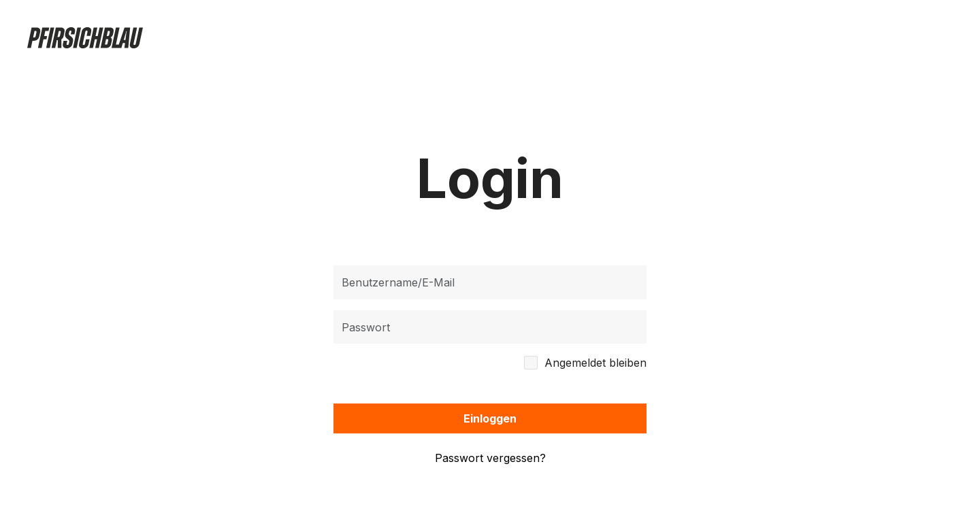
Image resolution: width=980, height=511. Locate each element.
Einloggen (490, 418)
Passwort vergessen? (490, 458)
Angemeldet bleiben (595, 362)
